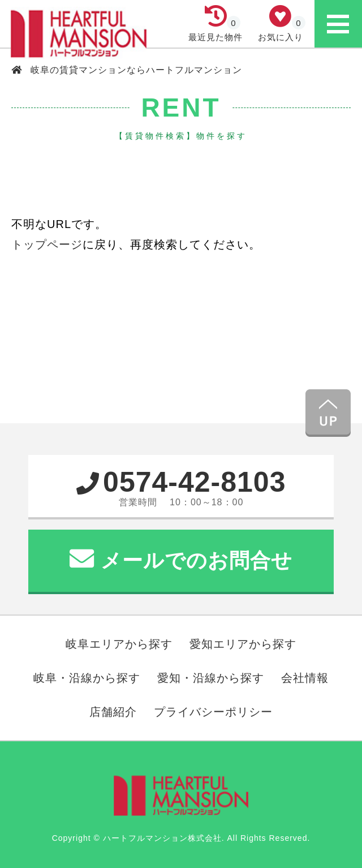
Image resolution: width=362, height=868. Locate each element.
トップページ (47, 244)
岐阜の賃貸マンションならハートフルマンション (135, 70)
